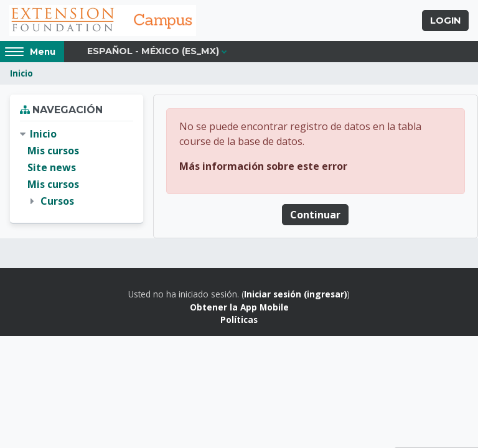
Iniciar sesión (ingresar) (296, 294)
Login (445, 21)
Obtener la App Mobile (239, 307)
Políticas (239, 320)
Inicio (21, 73)
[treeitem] (77, 168)
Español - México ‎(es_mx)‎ (153, 51)
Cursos (57, 201)
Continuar (315, 215)
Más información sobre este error (263, 166)
